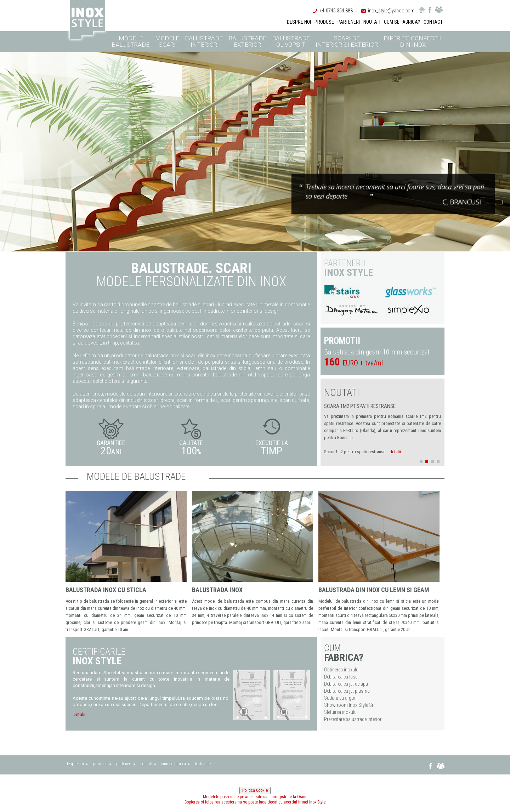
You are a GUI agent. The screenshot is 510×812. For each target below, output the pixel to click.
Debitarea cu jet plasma (347, 691)
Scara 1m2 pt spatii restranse (360, 406)
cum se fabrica (174, 764)
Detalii (79, 714)
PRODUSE (324, 22)
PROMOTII (342, 341)
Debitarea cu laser (341, 677)
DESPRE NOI (299, 22)
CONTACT (433, 22)
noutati (146, 764)
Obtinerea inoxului (342, 670)
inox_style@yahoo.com (391, 11)
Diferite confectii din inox (413, 41)
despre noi (75, 764)
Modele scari (167, 41)
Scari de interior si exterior (347, 41)
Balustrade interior (204, 41)
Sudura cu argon (340, 698)
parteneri (124, 764)
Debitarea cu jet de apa (346, 684)
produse (100, 764)
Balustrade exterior (247, 41)
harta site (203, 764)
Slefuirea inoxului (341, 712)
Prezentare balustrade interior (353, 719)
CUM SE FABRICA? (402, 22)
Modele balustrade (131, 41)
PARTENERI (349, 22)
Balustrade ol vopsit (291, 41)
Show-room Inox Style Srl (349, 705)
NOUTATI (372, 22)
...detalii (394, 452)
